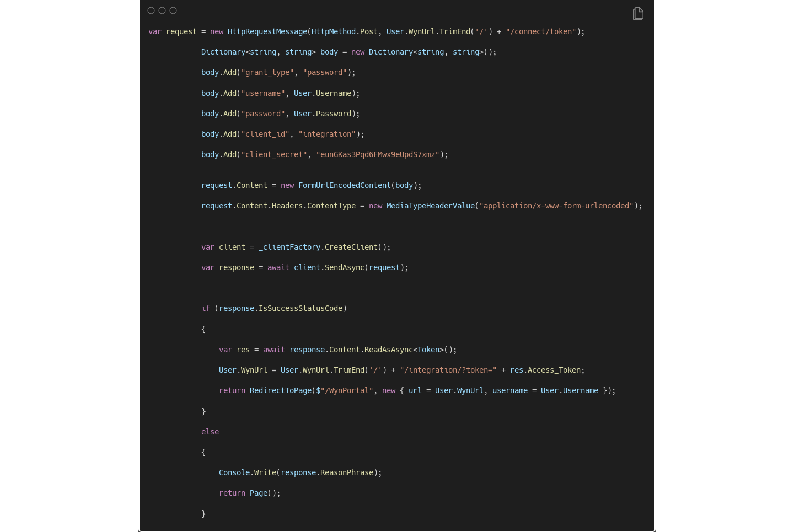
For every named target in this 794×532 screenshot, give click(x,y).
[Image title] (396, 10)
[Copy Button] (638, 15)
